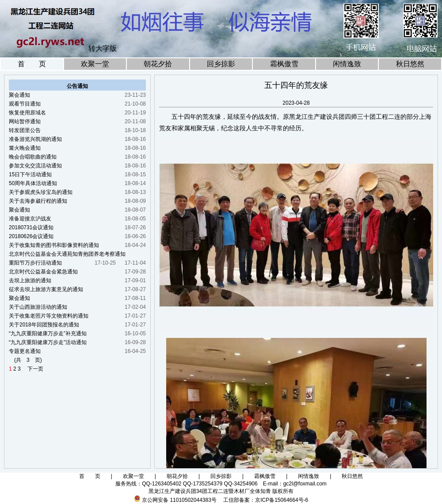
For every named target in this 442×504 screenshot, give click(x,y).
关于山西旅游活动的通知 (38, 307)
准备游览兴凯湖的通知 (35, 139)
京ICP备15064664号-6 (282, 500)
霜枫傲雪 (284, 64)
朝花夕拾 (158, 64)
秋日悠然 (410, 64)
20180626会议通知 (31, 236)
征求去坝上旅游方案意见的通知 (46, 289)
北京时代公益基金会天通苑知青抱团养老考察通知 (67, 254)
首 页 (32, 64)
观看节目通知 (25, 104)
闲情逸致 (347, 64)
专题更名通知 (25, 351)
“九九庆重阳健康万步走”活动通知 (48, 342)
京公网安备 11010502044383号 (179, 500)
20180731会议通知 (31, 227)
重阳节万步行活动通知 (35, 263)
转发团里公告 (25, 130)
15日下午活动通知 (30, 174)
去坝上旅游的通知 (30, 280)
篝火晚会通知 (25, 148)
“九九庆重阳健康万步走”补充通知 (48, 333)
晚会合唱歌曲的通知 (33, 157)
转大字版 (103, 48)
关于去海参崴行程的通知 (38, 201)
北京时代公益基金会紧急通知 (43, 272)
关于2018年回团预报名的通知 (44, 325)
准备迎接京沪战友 (30, 219)
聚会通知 (19, 95)
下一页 (33, 369)
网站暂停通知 (25, 121)
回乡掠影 (221, 64)
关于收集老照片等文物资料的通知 (49, 316)
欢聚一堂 (95, 64)
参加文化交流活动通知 (35, 166)
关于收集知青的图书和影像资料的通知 (54, 245)
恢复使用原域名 (27, 113)
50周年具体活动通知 (33, 183)
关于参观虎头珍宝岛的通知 (41, 192)
